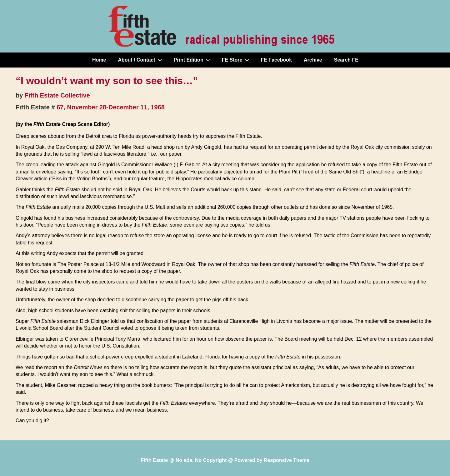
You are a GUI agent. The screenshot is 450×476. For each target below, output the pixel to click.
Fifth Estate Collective (57, 95)
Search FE (346, 60)
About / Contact (141, 60)
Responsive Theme (287, 460)
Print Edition (193, 60)
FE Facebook (276, 60)
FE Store (237, 60)
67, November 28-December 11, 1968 (111, 107)
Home (99, 60)
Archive (313, 60)
